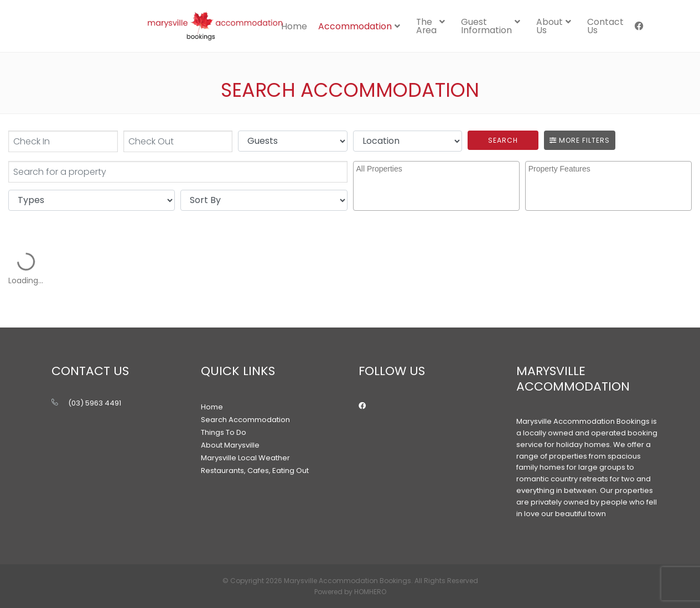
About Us (549, 26)
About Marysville (230, 445)
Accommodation (355, 26)
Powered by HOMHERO (350, 592)
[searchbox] (438, 178)
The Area (426, 26)
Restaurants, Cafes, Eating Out (255, 471)
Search (503, 140)
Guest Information (486, 26)
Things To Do (224, 432)
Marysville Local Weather (245, 458)
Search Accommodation (245, 420)
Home (294, 26)
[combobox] (436, 186)
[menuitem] (294, 26)
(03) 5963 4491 (95, 403)
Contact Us (605, 26)
